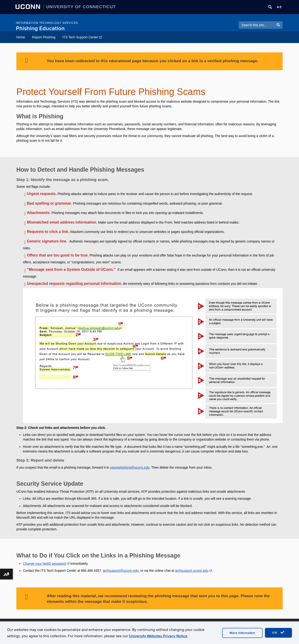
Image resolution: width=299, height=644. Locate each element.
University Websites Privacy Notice (158, 636)
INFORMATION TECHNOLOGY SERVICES (47, 23)
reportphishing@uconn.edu (130, 467)
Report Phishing (44, 37)
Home (21, 37)
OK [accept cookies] (278, 633)
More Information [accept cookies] (242, 633)
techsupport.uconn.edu (193, 571)
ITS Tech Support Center (82, 37)
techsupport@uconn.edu (121, 571)
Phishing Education (40, 28)
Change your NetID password (46, 564)
